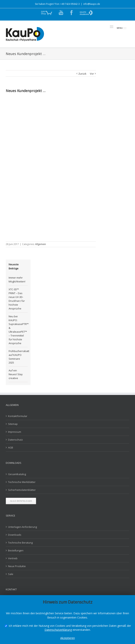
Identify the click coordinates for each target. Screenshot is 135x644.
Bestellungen (16, 550)
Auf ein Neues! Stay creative (16, 374)
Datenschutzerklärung (58, 630)
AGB (11, 447)
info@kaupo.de (92, 4)
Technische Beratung (20, 543)
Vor (92, 74)
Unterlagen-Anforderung (22, 527)
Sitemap (13, 424)
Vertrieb (13, 558)
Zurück (82, 74)
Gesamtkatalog (17, 474)
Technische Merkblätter (22, 482)
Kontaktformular (18, 416)
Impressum (15, 432)
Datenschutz (15, 440)
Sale (11, 574)
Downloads (15, 535)
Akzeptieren (68, 638)
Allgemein (41, 244)
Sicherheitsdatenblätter (22, 490)
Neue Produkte (17, 566)
